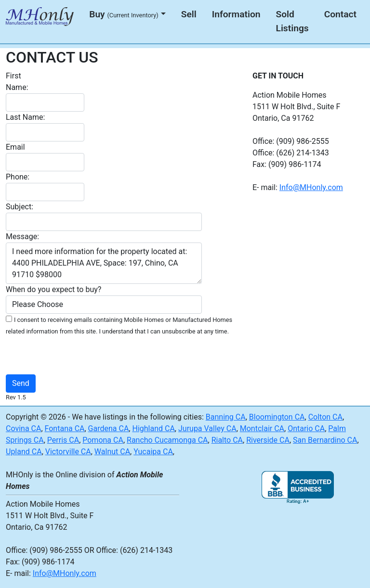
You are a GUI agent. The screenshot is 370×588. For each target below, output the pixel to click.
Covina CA (23, 428)
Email (15, 147)
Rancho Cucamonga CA (167, 440)
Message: (22, 236)
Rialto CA (227, 440)
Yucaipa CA (153, 452)
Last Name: (25, 117)
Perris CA (63, 440)
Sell (189, 14)
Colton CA (325, 417)
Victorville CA (68, 452)
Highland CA (153, 428)
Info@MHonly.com (311, 187)
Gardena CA (109, 428)
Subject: (20, 207)
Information (236, 14)
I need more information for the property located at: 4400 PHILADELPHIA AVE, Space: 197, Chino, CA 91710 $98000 (104, 263)
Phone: (18, 177)
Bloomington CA (277, 417)
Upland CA (24, 452)
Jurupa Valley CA (207, 428)
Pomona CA (103, 440)
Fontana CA (65, 428)
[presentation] (149, 356)
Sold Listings (292, 21)
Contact (340, 14)
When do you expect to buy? (53, 289)
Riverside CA (268, 440)
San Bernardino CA (325, 440)
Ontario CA (306, 428)
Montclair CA (262, 428)
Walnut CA (112, 452)
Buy (124, 14)
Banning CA (226, 417)
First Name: (17, 82)
